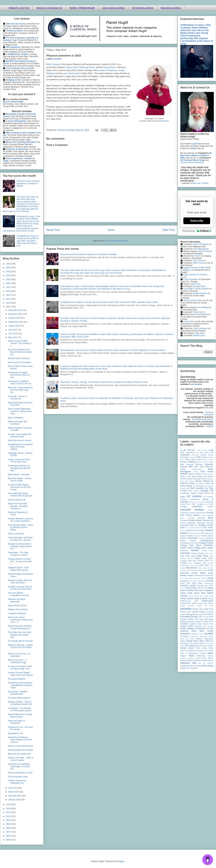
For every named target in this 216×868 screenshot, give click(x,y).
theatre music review (205, 646)
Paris (196, 601)
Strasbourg (194, 636)
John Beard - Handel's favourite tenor (18, 693)
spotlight (209, 633)
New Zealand (202, 578)
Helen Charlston (205, 251)
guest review (207, 548)
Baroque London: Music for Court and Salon (20, 582)
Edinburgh (191, 523)
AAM (211, 450)
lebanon (183, 558)
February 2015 (15, 796)
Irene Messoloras (201, 249)
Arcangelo (184, 457)
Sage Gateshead (206, 619)
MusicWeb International (203, 419)
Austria (204, 457)
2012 (9, 812)
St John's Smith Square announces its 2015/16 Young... (19, 487)
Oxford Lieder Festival (197, 599)
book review (207, 472)
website (183, 658)
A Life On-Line (187, 450)
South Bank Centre (202, 631)
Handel (195, 550)
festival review (193, 533)
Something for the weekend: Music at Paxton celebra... (20, 447)
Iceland (205, 551)
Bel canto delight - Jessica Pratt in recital (20, 480)
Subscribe (197, 221)
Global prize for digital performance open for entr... (19, 375)
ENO (183, 528)
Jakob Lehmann (200, 328)
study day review (187, 639)
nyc (206, 586)
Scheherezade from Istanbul (20, 750)
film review (205, 533)
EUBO (211, 528)
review (183, 614)
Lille (190, 563)
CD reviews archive (143, 8)
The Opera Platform (17, 679)
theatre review (187, 648)
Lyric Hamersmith (71, 73)
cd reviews (208, 497)
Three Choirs (201, 648)
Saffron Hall (193, 619)
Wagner (183, 656)
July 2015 (13, 330)
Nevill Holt (209, 575)
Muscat (200, 570)
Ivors (211, 553)
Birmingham (186, 472)
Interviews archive (171, 8)
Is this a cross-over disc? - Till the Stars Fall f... (20, 461)
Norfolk (210, 581)
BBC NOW (199, 467)
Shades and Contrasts (18, 609)
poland (183, 606)
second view (208, 624)
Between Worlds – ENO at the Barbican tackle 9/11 (20, 703)
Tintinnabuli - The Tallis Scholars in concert (18, 554)
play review (208, 603)
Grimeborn (208, 545)
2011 (9, 816)
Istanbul (201, 553)
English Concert (206, 525)
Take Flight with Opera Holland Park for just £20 (20, 495)
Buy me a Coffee (201, 183)
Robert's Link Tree (19, 8)
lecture (190, 558)
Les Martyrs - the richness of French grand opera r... (20, 709)
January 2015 (15, 800)
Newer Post (53, 230)
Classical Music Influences (192, 162)
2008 (9, 828)
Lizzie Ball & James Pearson (196, 289)
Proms (195, 609)
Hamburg (184, 550)
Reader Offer (186, 612)
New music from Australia (19, 362)
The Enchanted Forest (18, 777)
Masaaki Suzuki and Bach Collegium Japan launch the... (20, 546)
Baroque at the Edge (205, 462)
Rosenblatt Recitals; (189, 617)
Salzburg (184, 621)
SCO (211, 621)
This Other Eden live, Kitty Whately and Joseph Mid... (20, 635)
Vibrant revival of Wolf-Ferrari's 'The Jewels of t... (19, 343)
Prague (199, 606)
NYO (211, 586)
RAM (206, 609)
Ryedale (184, 619)
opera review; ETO (196, 596)
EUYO (183, 530)
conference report (188, 513)
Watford (210, 656)
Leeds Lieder (207, 558)
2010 (9, 820)
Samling (191, 621)
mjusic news (202, 568)
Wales (191, 656)
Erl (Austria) (190, 528)
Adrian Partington (201, 244)
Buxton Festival (203, 481)
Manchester (191, 568)
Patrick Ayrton (199, 312)
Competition (197, 506)
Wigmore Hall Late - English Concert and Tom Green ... (20, 647)
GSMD (183, 548)
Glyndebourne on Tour (189, 543)
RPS (201, 617)
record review (198, 612)
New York (193, 578)
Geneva (202, 538)
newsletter (184, 581)
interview (185, 553)
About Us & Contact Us (49, 8)
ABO (182, 452)
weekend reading (194, 658)
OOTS (205, 588)
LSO (206, 565)
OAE (187, 588)
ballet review (196, 459)
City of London (200, 502)
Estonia (199, 528)
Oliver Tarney (199, 263)
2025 (9, 268)
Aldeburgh (185, 455)
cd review (194, 496)
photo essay (197, 603)
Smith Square (208, 626)
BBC (191, 467)
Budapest (210, 479)
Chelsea (184, 499)
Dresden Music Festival (199, 520)
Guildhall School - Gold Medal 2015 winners (18, 569)
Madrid (183, 568)
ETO (205, 528)
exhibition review (192, 530)
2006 (9, 836)
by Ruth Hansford (195, 488)
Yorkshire (194, 668)
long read (194, 565)
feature (202, 530)
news (210, 578)
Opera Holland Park (189, 590)
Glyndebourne (207, 541)
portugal (191, 606)
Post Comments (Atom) (117, 241)
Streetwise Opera (206, 636)
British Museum (207, 474)
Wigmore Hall (188, 663)
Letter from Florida (195, 561)
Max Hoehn (196, 256)
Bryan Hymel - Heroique (19, 475)
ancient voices (207, 455)
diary (211, 518)
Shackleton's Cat (15, 733)
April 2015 (13, 788)
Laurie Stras (189, 321)
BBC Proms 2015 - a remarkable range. (17, 661)
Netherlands (199, 575)
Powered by (197, 231)
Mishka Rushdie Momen (200, 314)
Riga (200, 614)
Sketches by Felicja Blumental (16, 600)
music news (198, 573)
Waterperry (201, 656)
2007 (9, 832)
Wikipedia (165, 121)
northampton (209, 583)
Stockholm (185, 636)
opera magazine (206, 590)
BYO (190, 491)
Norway (201, 586)
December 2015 (16, 310)
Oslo (211, 596)
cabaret (196, 491)
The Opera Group (197, 643)
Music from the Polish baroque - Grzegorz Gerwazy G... (18, 506)
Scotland (184, 624)
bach (182, 460)
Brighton (192, 474)
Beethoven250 (197, 469)
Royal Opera (110, 67)
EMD (192, 525)
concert (210, 506)
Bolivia (196, 472)
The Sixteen (190, 646)
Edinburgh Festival (205, 523)
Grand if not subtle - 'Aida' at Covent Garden (21, 759)
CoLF (211, 504)
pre (206, 606)
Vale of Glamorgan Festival (193, 653)
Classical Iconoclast (209, 414)
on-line (193, 588)
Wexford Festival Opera (203, 660)
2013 (9, 808)
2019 (9, 291)
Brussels (197, 479)
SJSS (191, 626)
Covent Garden (192, 515)
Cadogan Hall (207, 491)
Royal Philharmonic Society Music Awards (20, 716)
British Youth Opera (189, 476)
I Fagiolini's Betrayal (17, 613)
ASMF (198, 457)
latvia (211, 556)
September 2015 (16, 322)
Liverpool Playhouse (108, 70)
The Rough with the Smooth (20, 641)
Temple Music (192, 641)
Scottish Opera (195, 624)
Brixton (191, 479)
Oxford (183, 599)
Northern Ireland (188, 586)
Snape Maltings (187, 628)
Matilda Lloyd (199, 335)
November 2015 (16, 314)
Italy (207, 553)
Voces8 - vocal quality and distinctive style (20, 435)
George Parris (200, 286)
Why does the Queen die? (20, 754)
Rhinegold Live (192, 614)
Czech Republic (207, 515)
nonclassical (202, 581)
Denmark (201, 518)
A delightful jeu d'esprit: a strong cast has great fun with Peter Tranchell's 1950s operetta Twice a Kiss (109, 302)
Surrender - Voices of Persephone (17, 397)
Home (111, 230)
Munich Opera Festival (189, 570)
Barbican (192, 462)
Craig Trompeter (191, 279)
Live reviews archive (113, 8)
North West (197, 583)
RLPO (205, 614)
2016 (9, 303)
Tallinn (183, 641)
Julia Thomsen (199, 261)
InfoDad (210, 426)
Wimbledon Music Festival (191, 666)
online (199, 588)
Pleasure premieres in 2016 (20, 773)
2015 (9, 307)
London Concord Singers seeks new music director (20, 674)
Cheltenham (195, 499)
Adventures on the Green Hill (199, 452)
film (199, 533)
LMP (204, 563)
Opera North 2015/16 (17, 606)
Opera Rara (200, 593)
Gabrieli (183, 538)
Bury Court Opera (187, 481)
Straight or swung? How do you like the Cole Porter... (20, 588)
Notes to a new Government (20, 746)
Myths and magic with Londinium (17, 423)
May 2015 (13, 337)
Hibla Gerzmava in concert (20, 440)
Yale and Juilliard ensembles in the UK (18, 594)
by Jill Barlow (199, 486)
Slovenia (198, 626)
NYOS (183, 588)
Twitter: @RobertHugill (82, 8)
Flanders (190, 536)
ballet (187, 459)
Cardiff (201, 493)
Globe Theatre (188, 541)
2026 (9, 264)
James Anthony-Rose (193, 300)
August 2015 (14, 326)
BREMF (184, 474)
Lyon (211, 565)
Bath (182, 464)
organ (206, 596)
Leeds (197, 558)
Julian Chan (195, 284)
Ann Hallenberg (204, 307)
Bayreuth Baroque (195, 464)
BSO (204, 479)
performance (208, 601)
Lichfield (184, 563)
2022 (9, 279)
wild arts (202, 663)
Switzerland (208, 639)
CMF (194, 504)
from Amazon (196, 384)
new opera (184, 578)
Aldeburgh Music (87, 67)
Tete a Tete (204, 641)
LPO (201, 565)
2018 (9, 295)
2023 (9, 275)
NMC (195, 581)
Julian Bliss (199, 333)
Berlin (211, 469)
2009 (9, 824)
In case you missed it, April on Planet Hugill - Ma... (20, 667)
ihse (212, 551)
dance (183, 518)
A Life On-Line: (202, 450)
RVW (211, 617)
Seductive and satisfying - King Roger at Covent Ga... (19, 766)
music (205, 570)
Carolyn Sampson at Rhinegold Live (17, 782)
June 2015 (13, 334)
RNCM (210, 614)
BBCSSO (209, 467)
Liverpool (197, 563)
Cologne (184, 506)
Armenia (192, 457)
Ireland (194, 553)
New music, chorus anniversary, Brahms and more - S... (20, 620)
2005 (9, 840)
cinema (192, 502)
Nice (191, 581)
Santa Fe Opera (202, 621)
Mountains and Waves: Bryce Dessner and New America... (20, 740)
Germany (209, 538)
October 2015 (15, 318)
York (188, 668)
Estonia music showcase (19, 358)
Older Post (168, 230)
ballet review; (208, 460)
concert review (192, 510)
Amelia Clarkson (200, 293)
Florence (197, 536)
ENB (196, 525)
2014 (9, 804)
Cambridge (185, 493)
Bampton (184, 462)
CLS (188, 504)
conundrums (200, 513)
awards (211, 457)
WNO (204, 666)
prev (212, 606)
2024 (9, 272)
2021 (9, 283)
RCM (211, 609)
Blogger (121, 861)
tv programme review (194, 651)
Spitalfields (185, 634)
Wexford (190, 660)
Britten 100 (202, 476)
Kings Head (190, 556)
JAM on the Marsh (16, 534)
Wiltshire (210, 663)
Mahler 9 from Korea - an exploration (19, 655)
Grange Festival (206, 543)
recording (209, 612)
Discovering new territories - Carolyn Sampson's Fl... (20, 627)
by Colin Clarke (203, 483)
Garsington (193, 538)
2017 (9, 299)
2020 (9, 287)
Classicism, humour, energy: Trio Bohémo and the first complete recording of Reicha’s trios (104, 382)
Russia (206, 617)
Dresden (184, 520)
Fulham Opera (207, 536)
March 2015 (14, 792)
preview (58, 59)
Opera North (72, 67)
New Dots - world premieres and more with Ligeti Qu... (20, 390)
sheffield (184, 626)
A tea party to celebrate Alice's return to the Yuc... (20, 382)
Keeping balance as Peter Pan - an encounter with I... (20, 561)
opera (211, 588)
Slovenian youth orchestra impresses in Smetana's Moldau (88, 254)
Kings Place (202, 556)
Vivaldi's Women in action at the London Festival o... (20, 520)
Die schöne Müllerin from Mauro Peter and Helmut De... (20, 352)
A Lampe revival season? (19, 698)
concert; (210, 510)
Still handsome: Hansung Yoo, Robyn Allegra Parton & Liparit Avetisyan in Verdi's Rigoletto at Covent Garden (113, 350)
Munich (211, 568)
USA (211, 651)
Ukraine (206, 651)
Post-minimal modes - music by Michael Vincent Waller (21, 527)
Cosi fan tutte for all (16, 500)
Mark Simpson (53, 64)
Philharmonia (186, 603)
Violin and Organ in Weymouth (16, 722)
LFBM (207, 561)
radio (201, 609)
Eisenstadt (185, 525)
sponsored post (197, 634)
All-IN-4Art (195, 455)
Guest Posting (194, 548)
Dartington (191, 518)
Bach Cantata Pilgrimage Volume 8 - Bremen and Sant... (20, 411)
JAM (182, 556)
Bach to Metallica (15, 418)
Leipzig (183, 561)
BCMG (183, 469)
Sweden (199, 639)
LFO (212, 561)
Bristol (198, 474)
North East (185, 583)
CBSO (207, 493)
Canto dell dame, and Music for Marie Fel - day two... (20, 539)
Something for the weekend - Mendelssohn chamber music (20, 685)
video (210, 653)
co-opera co (202, 504)
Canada (194, 493)
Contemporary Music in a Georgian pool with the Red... (19, 468)
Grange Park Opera (191, 545)
